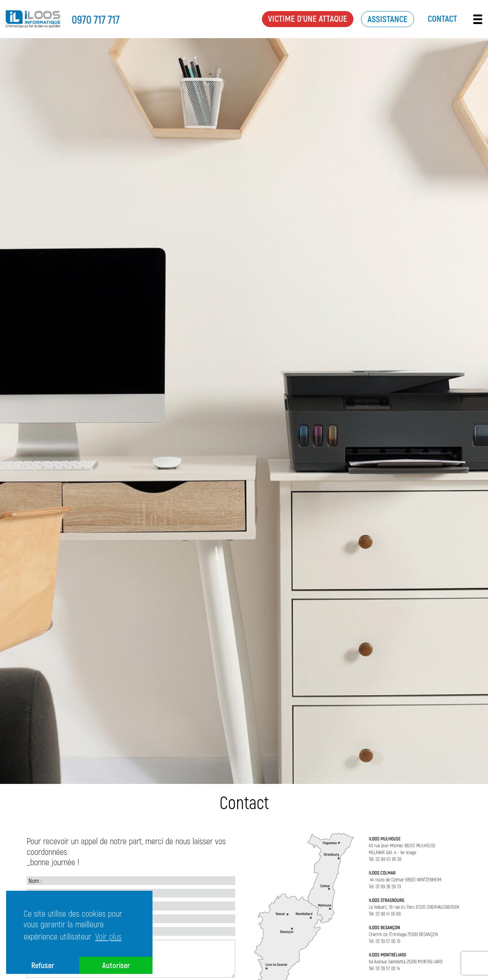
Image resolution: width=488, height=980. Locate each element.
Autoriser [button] (116, 965)
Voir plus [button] (108, 936)
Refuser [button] (43, 965)
